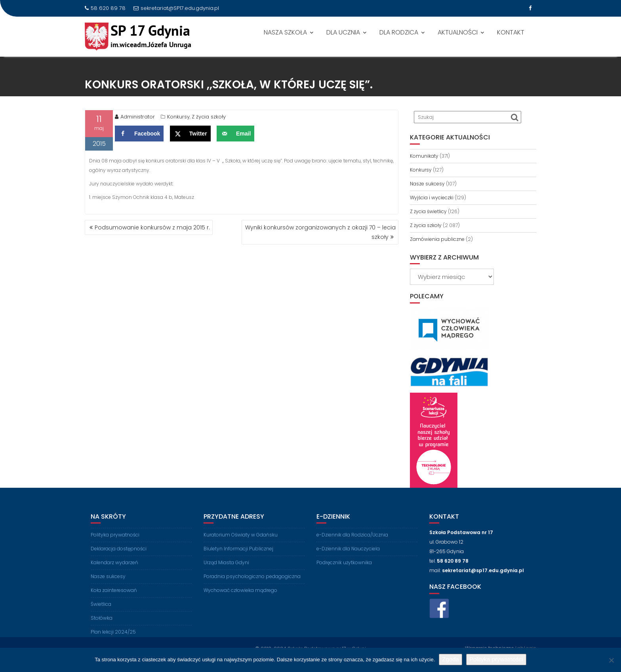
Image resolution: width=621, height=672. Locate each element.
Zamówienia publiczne (437, 239)
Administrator (135, 118)
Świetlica (101, 610)
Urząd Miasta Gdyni (226, 568)
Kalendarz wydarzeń (114, 568)
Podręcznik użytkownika (344, 568)
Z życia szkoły (209, 118)
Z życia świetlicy (428, 211)
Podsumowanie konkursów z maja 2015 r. (152, 227)
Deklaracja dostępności (119, 554)
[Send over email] (235, 135)
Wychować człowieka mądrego (240, 596)
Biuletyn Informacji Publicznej (238, 554)
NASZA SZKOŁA (285, 32)
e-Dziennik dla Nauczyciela (348, 554)
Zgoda (451, 659)
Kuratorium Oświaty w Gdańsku (241, 540)
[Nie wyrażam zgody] (611, 660)
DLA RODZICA (399, 32)
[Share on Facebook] (139, 135)
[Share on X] (190, 135)
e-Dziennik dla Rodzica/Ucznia (352, 540)
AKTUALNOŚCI (458, 32)
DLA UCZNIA (343, 32)
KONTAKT (511, 32)
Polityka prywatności (115, 540)
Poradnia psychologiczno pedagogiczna (252, 582)
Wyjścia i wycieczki (432, 198)
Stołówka (102, 623)
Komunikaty (424, 156)
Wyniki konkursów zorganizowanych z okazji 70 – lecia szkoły (320, 232)
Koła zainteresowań (114, 596)
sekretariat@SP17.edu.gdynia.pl (176, 8)
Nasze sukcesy (427, 184)
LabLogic (526, 647)
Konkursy (178, 118)
